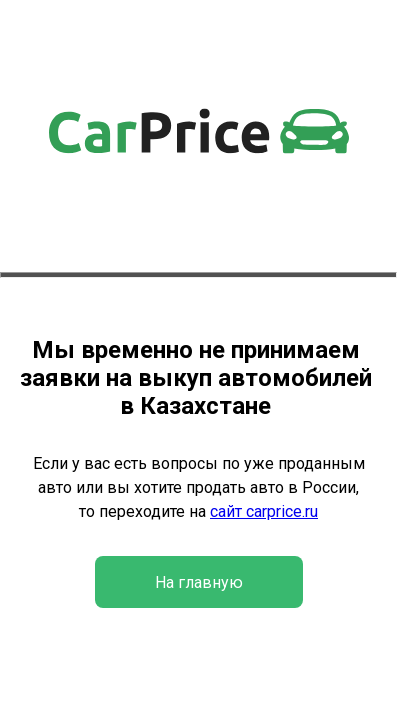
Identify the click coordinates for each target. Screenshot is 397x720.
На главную (199, 582)
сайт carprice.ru (264, 511)
